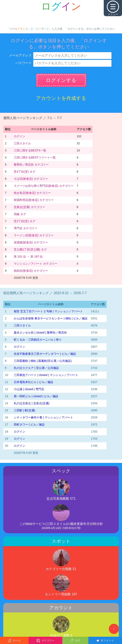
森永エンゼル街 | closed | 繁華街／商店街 (40, 333)
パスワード (24, 63)
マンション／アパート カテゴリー (36, 264)
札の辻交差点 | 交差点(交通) (32, 403)
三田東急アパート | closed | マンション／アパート (46, 375)
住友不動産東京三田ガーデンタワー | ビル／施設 (45, 354)
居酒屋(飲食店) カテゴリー (31, 242)
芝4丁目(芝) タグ (25, 172)
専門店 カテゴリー (26, 228)
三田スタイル (22, 143)
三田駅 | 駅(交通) (24, 410)
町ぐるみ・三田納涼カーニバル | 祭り (38, 340)
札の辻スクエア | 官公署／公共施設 (36, 368)
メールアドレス (20, 55)
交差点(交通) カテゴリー (29, 207)
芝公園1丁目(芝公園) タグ (30, 249)
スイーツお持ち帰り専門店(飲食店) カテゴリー (44, 186)
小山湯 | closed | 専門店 (29, 389)
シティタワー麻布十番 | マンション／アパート (43, 417)
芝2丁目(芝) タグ (25, 221)
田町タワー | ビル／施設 (29, 424)
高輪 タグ (20, 214)
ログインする (61, 80)
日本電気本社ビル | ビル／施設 (33, 382)
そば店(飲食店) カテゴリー (31, 179)
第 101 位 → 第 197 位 (28, 257)
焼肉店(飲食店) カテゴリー (31, 271)
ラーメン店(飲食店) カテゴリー (34, 235)
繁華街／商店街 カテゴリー (31, 165)
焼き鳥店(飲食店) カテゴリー (32, 193)
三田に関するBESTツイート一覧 (35, 157)
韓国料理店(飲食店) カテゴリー (34, 200)
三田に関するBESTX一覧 (30, 150)
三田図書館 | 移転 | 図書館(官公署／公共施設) (43, 361)
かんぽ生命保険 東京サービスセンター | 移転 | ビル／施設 (51, 318)
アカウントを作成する (61, 98)
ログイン (19, 136)
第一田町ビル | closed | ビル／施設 (36, 396)
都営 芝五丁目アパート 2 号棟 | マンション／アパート (48, 311)
